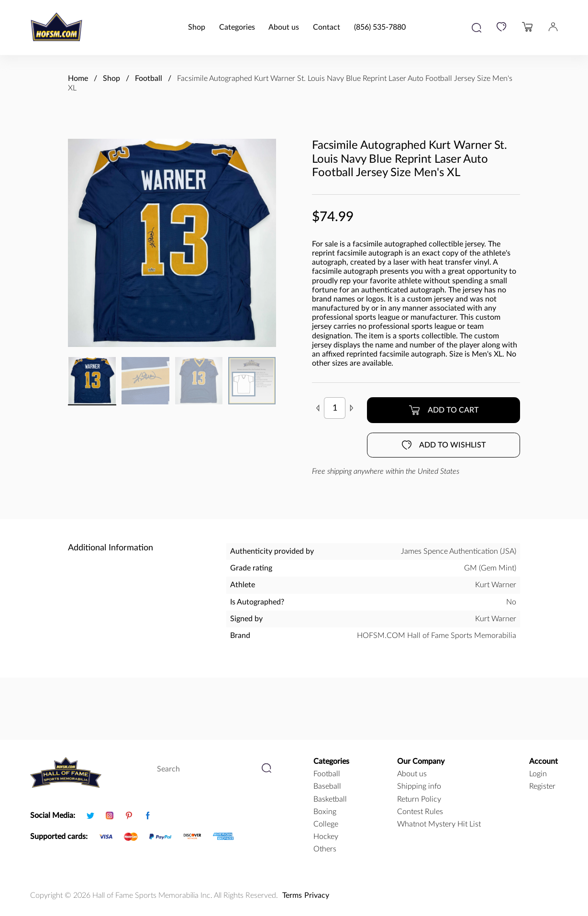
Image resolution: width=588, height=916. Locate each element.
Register (542, 786)
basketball (330, 799)
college (326, 824)
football (327, 774)
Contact (327, 27)
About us (284, 27)
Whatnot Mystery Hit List (439, 824)
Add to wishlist (444, 445)
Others (325, 849)
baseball (327, 786)
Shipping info (419, 786)
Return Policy (419, 799)
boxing (325, 812)
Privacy (317, 895)
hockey (326, 837)
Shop (197, 27)
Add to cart (444, 410)
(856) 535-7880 (380, 27)
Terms (292, 895)
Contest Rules (420, 812)
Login (538, 774)
